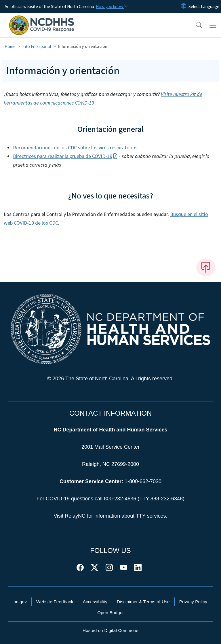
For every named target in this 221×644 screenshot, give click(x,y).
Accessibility (95, 602)
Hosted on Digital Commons (110, 630)
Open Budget (110, 613)
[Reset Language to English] (184, 7)
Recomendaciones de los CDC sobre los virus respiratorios (75, 148)
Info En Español (37, 47)
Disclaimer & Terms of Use (143, 602)
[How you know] (112, 7)
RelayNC (75, 516)
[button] (195, 25)
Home (10, 47)
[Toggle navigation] (213, 25)
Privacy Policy (193, 602)
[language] (204, 7)
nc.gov (20, 602)
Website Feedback (55, 602)
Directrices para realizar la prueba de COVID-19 (65, 156)
